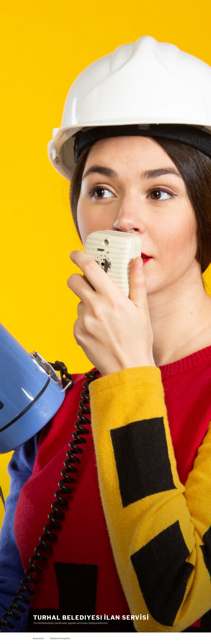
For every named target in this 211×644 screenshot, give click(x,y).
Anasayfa (38, 638)
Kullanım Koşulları (60, 638)
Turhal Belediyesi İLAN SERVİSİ (91, 618)
